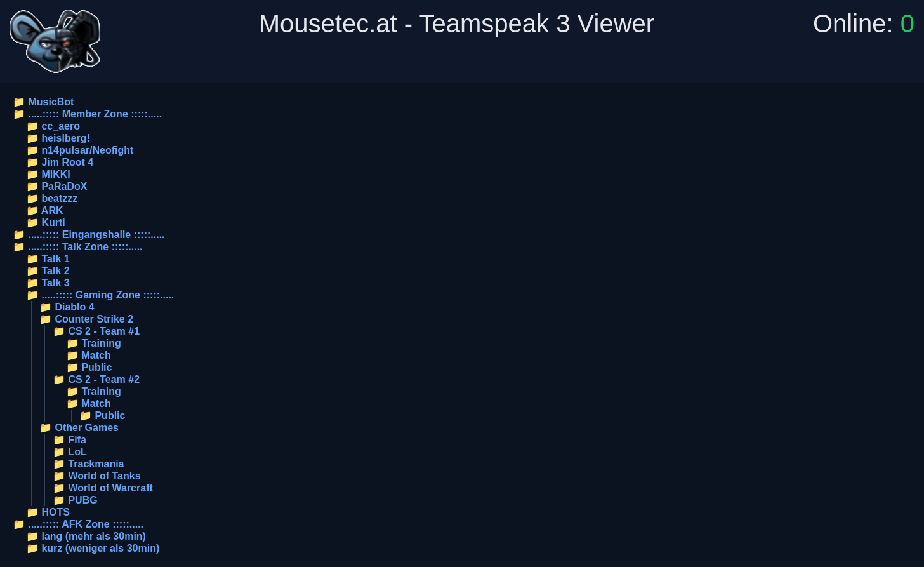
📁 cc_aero (53, 126)
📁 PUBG (75, 500)
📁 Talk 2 (48, 271)
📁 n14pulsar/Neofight (80, 150)
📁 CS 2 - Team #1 (96, 331)
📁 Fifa (69, 440)
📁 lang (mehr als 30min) (86, 536)
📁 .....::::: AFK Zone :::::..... (78, 524)
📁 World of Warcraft (103, 488)
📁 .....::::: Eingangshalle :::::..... (89, 235)
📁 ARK (45, 210)
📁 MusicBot (43, 102)
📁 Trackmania (89, 464)
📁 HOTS (48, 512)
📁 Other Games (79, 428)
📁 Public (89, 367)
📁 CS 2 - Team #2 (96, 379)
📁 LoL (70, 452)
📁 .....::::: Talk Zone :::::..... (78, 247)
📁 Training (94, 343)
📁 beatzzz (52, 198)
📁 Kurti (46, 223)
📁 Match (89, 355)
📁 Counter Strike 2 (86, 319)
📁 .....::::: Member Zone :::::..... (87, 114)
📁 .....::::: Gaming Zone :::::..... (100, 295)
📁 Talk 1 (48, 259)
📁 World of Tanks (97, 476)
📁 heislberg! (58, 138)
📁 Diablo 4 (67, 307)
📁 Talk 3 (48, 283)
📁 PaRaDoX (56, 186)
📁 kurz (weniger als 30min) (93, 548)
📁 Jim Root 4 (60, 162)
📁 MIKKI (48, 174)
